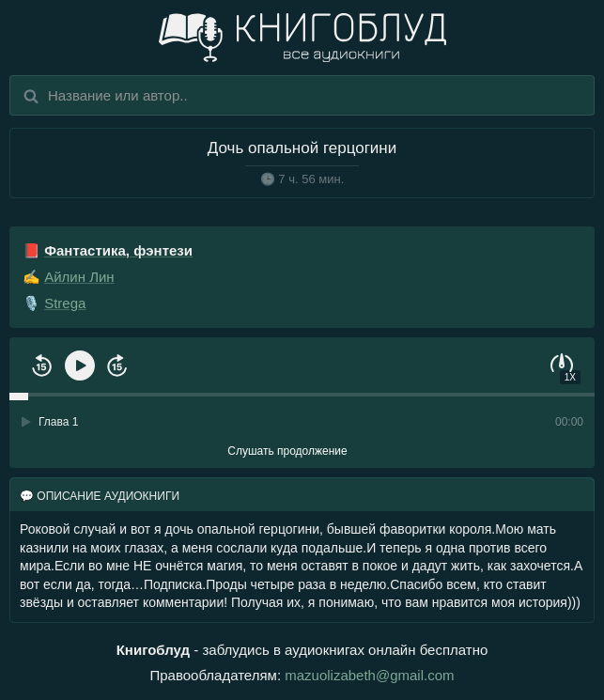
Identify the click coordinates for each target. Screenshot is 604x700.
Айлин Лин (79, 277)
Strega (65, 303)
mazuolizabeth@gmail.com (369, 675)
